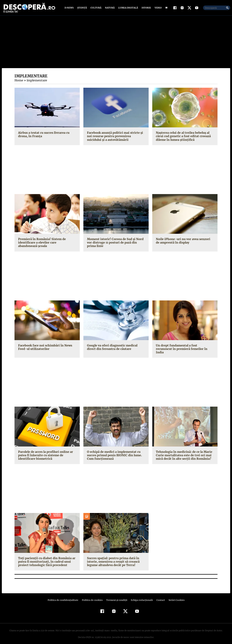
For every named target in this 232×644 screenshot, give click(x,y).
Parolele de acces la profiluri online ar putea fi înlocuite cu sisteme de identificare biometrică (45, 452)
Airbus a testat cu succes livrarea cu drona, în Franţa (43, 134)
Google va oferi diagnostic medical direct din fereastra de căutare (116, 347)
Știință (82, 8)
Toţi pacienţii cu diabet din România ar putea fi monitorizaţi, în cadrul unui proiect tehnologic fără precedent (46, 558)
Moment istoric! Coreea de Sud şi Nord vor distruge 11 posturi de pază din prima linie (116, 242)
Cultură (96, 8)
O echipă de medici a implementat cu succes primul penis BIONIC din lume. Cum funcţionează (114, 452)
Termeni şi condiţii (116, 597)
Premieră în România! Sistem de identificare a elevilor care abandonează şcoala (47, 242)
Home (19, 80)
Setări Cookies (175, 597)
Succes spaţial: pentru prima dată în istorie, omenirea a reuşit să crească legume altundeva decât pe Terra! (112, 558)
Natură (109, 8)
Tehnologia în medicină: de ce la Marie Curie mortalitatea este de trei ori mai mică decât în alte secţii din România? (183, 452)
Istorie (146, 8)
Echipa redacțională (141, 597)
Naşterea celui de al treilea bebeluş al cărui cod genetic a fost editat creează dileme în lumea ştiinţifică (182, 136)
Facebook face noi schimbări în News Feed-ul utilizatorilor (45, 347)
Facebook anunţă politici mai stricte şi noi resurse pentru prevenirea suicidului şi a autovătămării (115, 136)
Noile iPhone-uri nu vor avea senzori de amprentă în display (184, 241)
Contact (159, 597)
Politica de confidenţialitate (65, 597)
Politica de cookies (93, 597)
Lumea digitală (127, 8)
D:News (70, 8)
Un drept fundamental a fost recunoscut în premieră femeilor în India (184, 347)
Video (157, 8)
